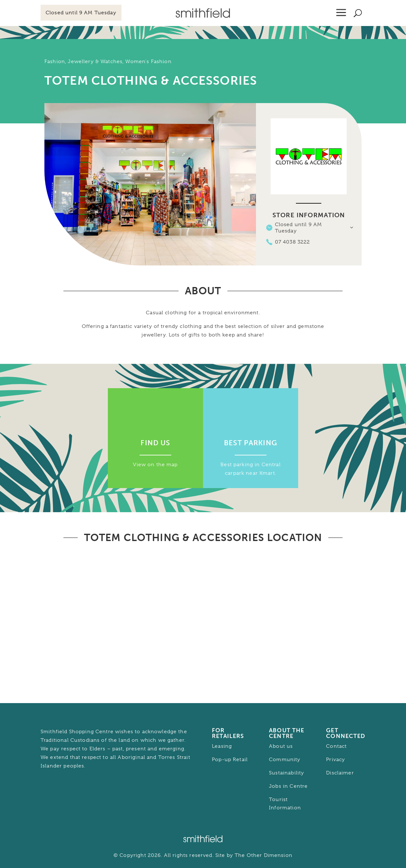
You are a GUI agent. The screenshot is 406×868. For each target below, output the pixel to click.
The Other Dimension (264, 855)
